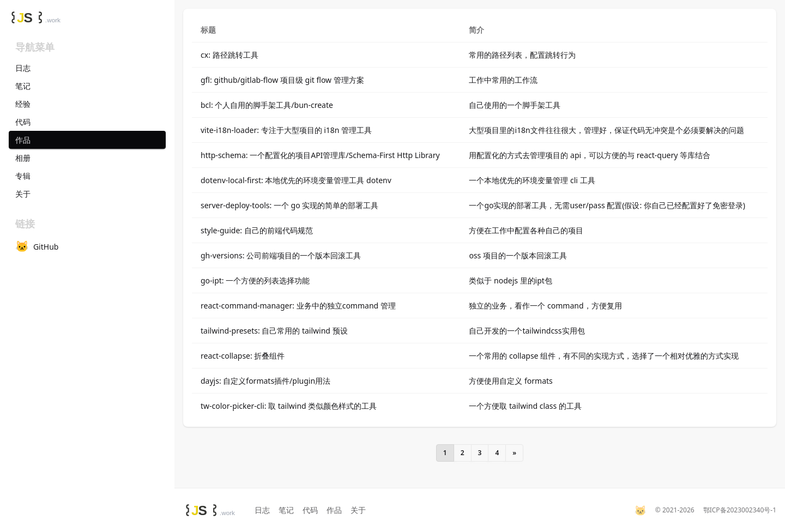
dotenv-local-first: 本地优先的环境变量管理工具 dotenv (296, 180)
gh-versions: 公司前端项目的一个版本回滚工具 (281, 255)
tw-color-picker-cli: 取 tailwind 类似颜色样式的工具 (289, 406)
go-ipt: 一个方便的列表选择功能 (255, 280)
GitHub (37, 246)
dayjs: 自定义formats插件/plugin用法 (265, 381)
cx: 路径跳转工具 (230, 55)
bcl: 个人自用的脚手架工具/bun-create (267, 105)
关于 (358, 510)
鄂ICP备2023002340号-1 (740, 510)
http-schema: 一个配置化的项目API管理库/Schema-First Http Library (320, 155)
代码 (310, 510)
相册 (23, 158)
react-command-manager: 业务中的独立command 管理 (298, 306)
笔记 (286, 510)
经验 (23, 104)
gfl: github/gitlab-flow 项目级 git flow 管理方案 (282, 80)
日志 (262, 510)
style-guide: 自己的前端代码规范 (257, 230)
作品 (334, 510)
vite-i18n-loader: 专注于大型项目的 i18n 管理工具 (286, 130)
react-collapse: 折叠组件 (243, 356)
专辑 (23, 176)
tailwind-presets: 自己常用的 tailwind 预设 (274, 331)
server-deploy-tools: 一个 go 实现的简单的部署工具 (289, 205)
